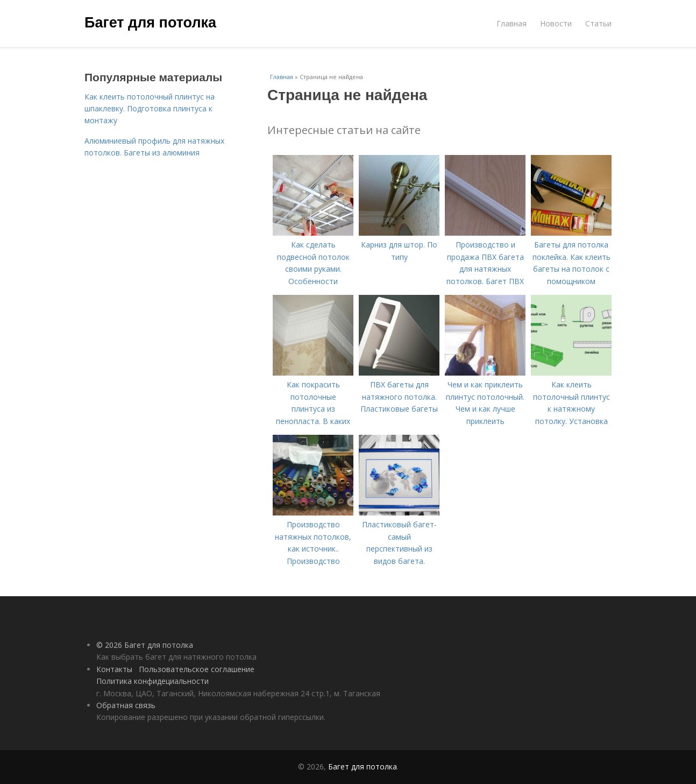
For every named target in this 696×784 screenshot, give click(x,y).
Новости (556, 23)
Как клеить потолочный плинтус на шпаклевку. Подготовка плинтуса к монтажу (150, 109)
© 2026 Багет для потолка (145, 645)
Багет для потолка (150, 23)
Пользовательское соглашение (197, 669)
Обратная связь (126, 705)
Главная (512, 23)
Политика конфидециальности (152, 681)
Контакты (114, 669)
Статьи (598, 23)
